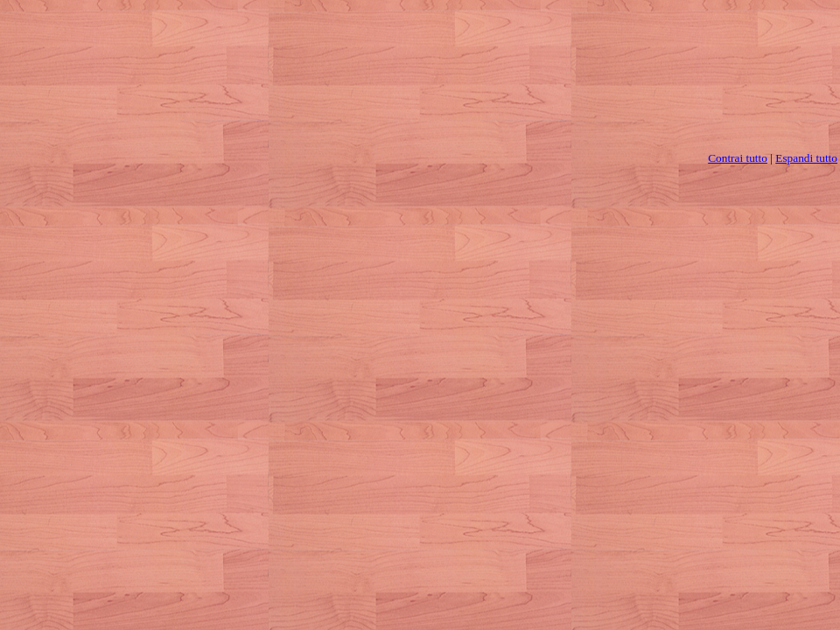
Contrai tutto (738, 158)
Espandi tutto (806, 158)
